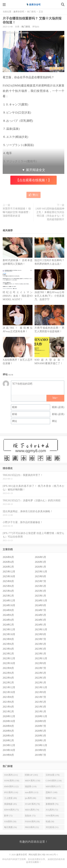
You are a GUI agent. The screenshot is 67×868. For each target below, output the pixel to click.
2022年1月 (40, 683)
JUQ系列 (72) (52, 810)
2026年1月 (40, 567)
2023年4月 (8, 649)
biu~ (55, 398)
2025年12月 (9, 572)
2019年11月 (41, 745)
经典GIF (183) (31, 775)
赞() (33, 195)
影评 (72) (8, 816)
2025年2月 (8, 596)
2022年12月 (9, 658)
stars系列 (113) (32, 792)
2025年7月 (40, 581)
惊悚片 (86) (51, 798)
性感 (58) (50, 822)
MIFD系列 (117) (53, 787)
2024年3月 (40, 620)
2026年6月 (8, 557)
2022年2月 (8, 683)
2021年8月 (8, 697)
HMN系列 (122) (11, 787)
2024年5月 (40, 615)
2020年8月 (8, 726)
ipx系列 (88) (30, 798)
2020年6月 (8, 731)
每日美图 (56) (10, 827)
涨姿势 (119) (31, 787)
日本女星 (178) (53, 775)
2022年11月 (41, 658)
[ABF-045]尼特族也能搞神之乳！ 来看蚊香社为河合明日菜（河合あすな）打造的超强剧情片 (50, 214)
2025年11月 (41, 572)
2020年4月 (8, 736)
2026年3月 (40, 562)
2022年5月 (40, 673)
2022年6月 (8, 673)
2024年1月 (40, 625)
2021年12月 (9, 687)
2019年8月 (8, 755)
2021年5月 (40, 702)
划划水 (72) (30, 816)
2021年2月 (8, 712)
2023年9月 (40, 634)
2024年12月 (9, 601)
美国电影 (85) (10, 804)
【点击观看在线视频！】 (34, 180)
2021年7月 (40, 697)
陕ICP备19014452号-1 (48, 855)
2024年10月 (9, 605)
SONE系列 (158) (12, 781)
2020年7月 (40, 726)
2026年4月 (8, 562)
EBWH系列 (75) (11, 810)
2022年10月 (9, 663)
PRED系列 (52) (32, 827)
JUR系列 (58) (10, 822)
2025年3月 (40, 591)
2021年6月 (8, 702)
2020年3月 (40, 736)
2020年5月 (40, 731)
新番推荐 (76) (52, 804)
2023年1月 (40, 654)
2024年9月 (40, 605)
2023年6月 (8, 644)
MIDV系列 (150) (32, 781)
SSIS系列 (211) (11, 775)
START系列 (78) (32, 804)
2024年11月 (41, 601)
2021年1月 (40, 712)
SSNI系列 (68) (52, 816)
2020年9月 (40, 721)
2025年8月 (8, 581)
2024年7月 (40, 610)
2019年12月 (9, 745)
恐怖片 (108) (52, 792)
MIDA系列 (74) (32, 810)
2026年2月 (8, 567)
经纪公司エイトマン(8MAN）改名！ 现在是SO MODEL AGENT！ (18, 296)
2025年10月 (9, 576)
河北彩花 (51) (52, 827)
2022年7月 (40, 668)
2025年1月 (40, 596)
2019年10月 (9, 750)
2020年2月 (8, 740)
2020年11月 (41, 716)
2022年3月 (40, 678)
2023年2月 (8, 654)
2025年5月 (40, 586)
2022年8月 (8, 668)
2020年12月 (9, 716)
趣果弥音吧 (34, 4)
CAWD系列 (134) (54, 781)
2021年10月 (9, 692)
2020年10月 (9, 721)
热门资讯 (31, 12)
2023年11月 (41, 630)
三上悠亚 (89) (10, 798)
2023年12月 (9, 630)
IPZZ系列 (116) (11, 792)
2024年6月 (8, 615)
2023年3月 (40, 649)
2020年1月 (40, 740)
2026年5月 (40, 557)
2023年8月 (8, 639)
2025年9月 (40, 576)
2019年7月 (40, 755)
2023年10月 (9, 634)
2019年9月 (40, 750)
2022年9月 (40, 663)
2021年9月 (40, 692)
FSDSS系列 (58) (32, 822)
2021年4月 (8, 707)
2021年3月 (40, 707)
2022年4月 (8, 678)
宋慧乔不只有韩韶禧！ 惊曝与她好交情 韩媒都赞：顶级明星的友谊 (17, 212)
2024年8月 (8, 610)
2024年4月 (8, 620)
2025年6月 (8, 586)
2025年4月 (8, 591)
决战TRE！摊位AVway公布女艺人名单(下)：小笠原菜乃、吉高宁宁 (49, 296)
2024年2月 (8, 625)
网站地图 (33, 855)
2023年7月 (40, 639)
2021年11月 (41, 687)
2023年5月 (40, 644)
